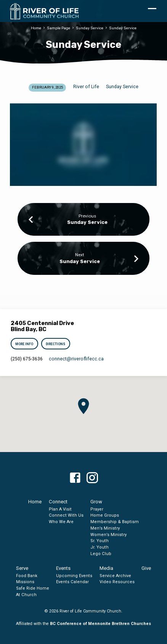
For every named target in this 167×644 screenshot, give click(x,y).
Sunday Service (90, 28)
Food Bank (27, 576)
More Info (25, 344)
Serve (22, 568)
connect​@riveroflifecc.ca (76, 359)
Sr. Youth (100, 541)
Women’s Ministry (108, 535)
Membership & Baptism (115, 522)
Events (63, 568)
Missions (25, 582)
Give (146, 568)
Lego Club (101, 554)
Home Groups (105, 515)
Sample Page (59, 28)
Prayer (97, 509)
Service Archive (115, 576)
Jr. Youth (100, 547)
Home (36, 28)
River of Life (86, 87)
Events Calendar (72, 582)
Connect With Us (66, 515)
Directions (55, 344)
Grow (96, 502)
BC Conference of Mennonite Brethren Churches (100, 624)
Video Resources (117, 582)
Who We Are (61, 522)
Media (106, 568)
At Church (26, 595)
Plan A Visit (60, 509)
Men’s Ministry (105, 528)
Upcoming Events (74, 576)
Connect (58, 502)
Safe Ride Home (33, 588)
